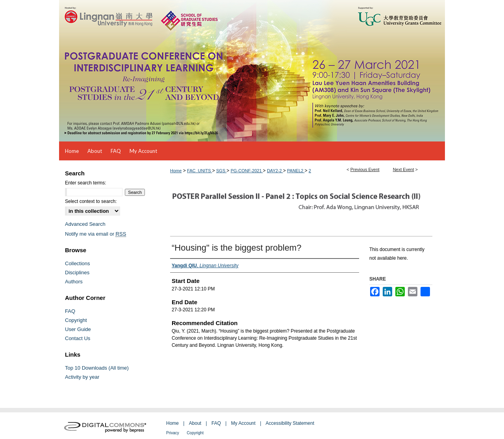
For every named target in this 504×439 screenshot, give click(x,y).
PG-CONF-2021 (247, 171)
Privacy (173, 433)
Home (176, 171)
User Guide (78, 329)
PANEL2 (296, 171)
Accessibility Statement (290, 423)
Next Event (404, 169)
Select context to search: (91, 201)
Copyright (76, 320)
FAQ (70, 311)
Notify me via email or (95, 234)
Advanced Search (85, 224)
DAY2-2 (275, 171)
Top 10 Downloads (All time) (97, 368)
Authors (74, 282)
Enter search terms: (86, 183)
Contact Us (78, 338)
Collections (78, 263)
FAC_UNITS (200, 171)
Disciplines (77, 273)
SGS (221, 171)
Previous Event (365, 169)
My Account (243, 423)
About (195, 423)
